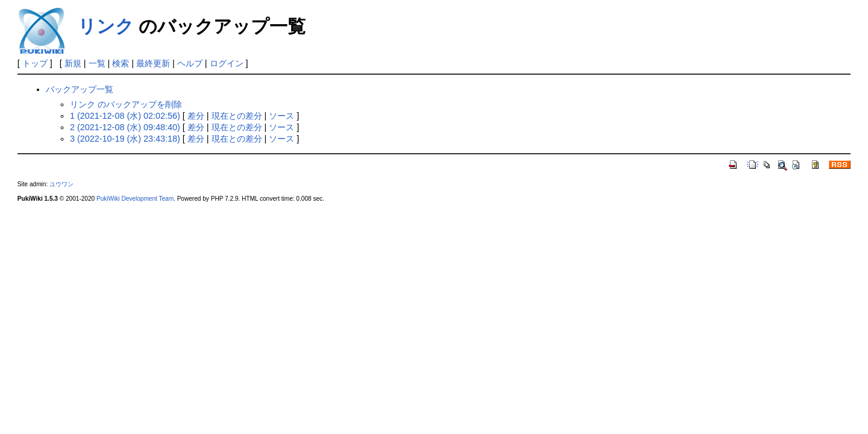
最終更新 (153, 63)
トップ (35, 63)
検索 (121, 63)
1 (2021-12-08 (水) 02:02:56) (125, 116)
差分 (196, 116)
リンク (106, 26)
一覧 (97, 63)
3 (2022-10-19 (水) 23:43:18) (125, 139)
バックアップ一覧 (80, 89)
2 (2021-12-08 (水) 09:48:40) (125, 127)
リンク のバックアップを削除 (126, 104)
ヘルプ (190, 63)
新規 (73, 63)
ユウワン (61, 184)
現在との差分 (237, 116)
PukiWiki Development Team (135, 199)
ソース (281, 116)
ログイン (227, 63)
